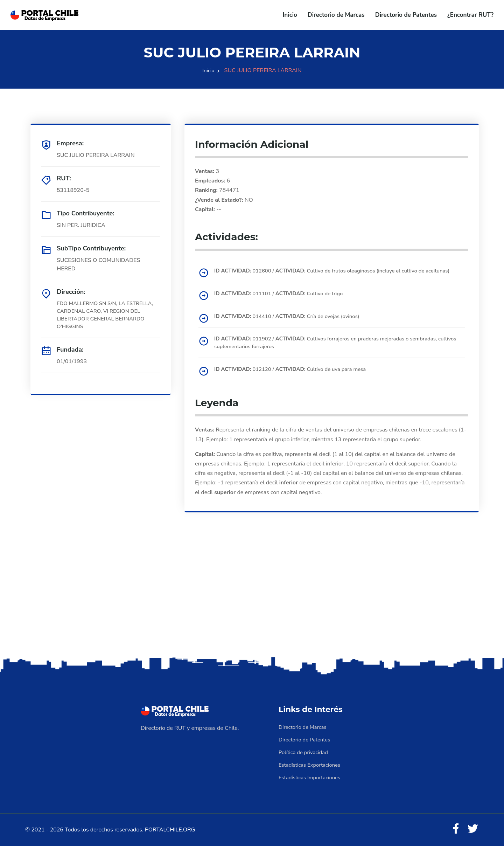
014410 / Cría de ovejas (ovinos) (292, 325)
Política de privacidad (305, 762)
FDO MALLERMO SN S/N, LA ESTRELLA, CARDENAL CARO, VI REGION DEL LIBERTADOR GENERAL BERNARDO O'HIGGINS (105, 316)
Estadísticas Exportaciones (312, 774)
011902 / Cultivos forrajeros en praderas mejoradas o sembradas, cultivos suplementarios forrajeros (334, 352)
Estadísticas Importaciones (312, 787)
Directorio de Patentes (406, 15)
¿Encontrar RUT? (470, 15)
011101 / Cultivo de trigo (283, 302)
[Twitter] (472, 839)
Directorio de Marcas (336, 15)
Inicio (290, 15)
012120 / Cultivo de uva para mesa (296, 379)
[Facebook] (453, 839)
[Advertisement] (252, 609)
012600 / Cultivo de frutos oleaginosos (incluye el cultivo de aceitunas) (328, 275)
